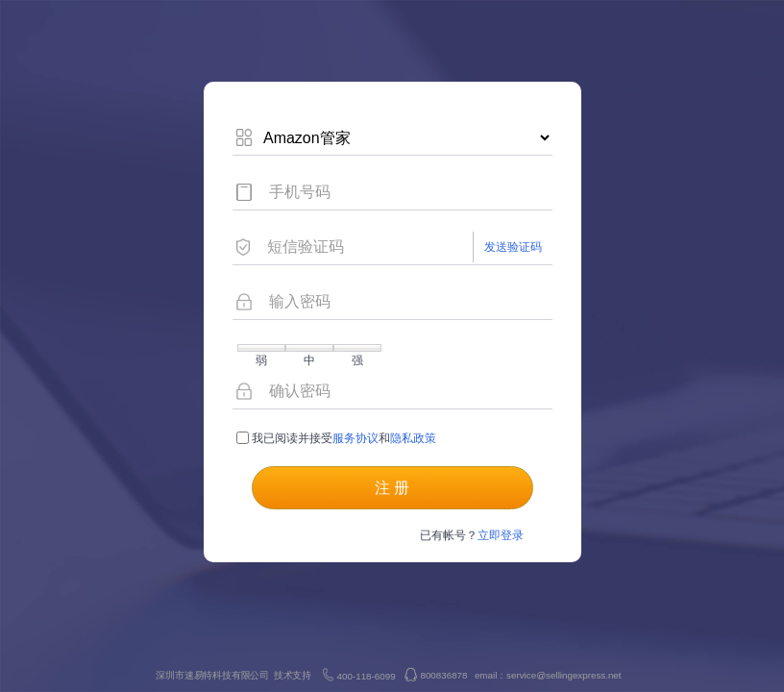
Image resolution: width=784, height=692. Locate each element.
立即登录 (501, 535)
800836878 (443, 675)
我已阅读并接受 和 (336, 438)
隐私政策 (413, 438)
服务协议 (355, 438)
